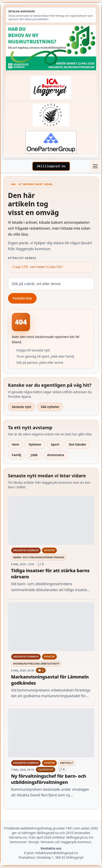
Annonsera (56, 455)
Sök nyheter (50, 407)
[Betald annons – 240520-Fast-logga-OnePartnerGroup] (51, 142)
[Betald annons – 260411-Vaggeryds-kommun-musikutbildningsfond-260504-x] (51, 48)
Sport (55, 444)
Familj (16, 455)
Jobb (34, 455)
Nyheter (35, 444)
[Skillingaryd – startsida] (51, 166)
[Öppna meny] (95, 166)
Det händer (78, 444)
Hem (15, 444)
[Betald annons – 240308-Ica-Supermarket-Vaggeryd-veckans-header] (51, 87)
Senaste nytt (21, 407)
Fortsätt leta (22, 298)
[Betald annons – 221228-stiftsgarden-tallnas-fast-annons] (51, 115)
